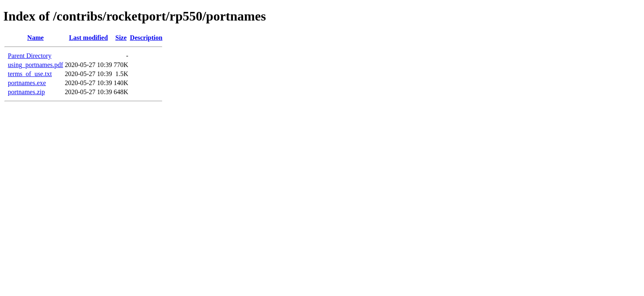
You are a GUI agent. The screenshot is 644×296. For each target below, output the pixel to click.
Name (35, 38)
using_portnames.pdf (36, 65)
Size (121, 38)
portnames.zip (26, 92)
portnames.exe (27, 83)
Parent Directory (30, 56)
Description (146, 38)
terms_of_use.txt (30, 74)
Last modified (89, 38)
